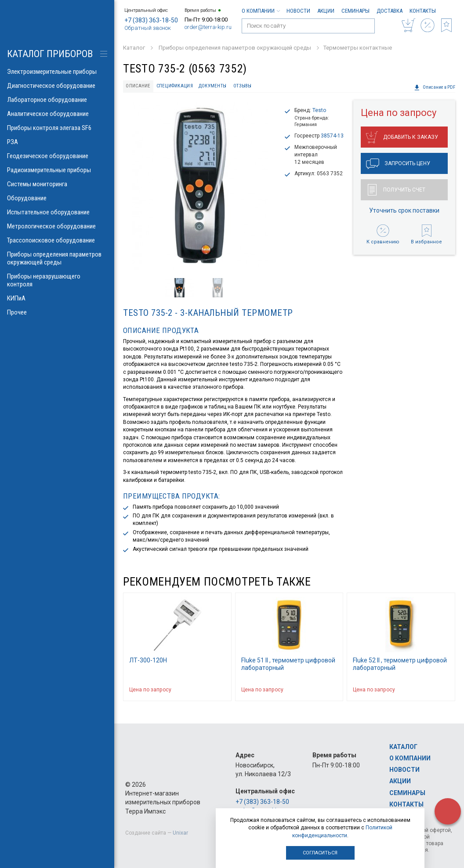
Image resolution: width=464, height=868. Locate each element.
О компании (261, 11)
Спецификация (175, 86)
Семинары (355, 11)
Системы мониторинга (57, 184)
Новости (298, 11)
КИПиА (57, 298)
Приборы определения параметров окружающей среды (57, 258)
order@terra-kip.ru (208, 27)
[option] (200, 186)
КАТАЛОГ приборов (50, 54)
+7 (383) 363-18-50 (151, 20)
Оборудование (57, 198)
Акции (326, 11)
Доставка (390, 11)
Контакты (423, 11)
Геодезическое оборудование (57, 156)
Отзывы (243, 86)
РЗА (57, 142)
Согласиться (320, 853)
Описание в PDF (435, 87)
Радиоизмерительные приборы (57, 170)
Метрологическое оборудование (57, 226)
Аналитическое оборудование (57, 114)
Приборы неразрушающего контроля (57, 280)
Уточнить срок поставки (404, 210)
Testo (319, 110)
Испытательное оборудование (57, 212)
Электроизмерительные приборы (57, 72)
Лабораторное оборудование (57, 100)
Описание (138, 86)
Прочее (57, 312)
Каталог (403, 747)
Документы (212, 86)
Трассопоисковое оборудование (57, 240)
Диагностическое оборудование (57, 86)
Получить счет (397, 190)
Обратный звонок (148, 28)
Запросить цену (398, 164)
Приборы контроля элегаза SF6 (57, 128)
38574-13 (332, 136)
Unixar (180, 833)
